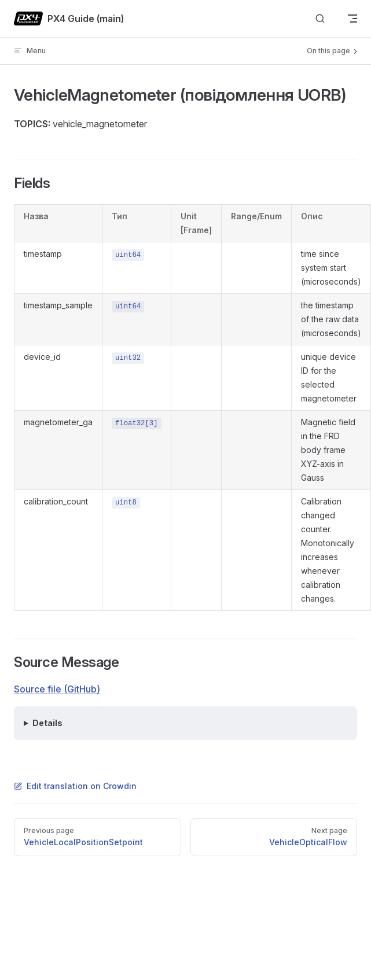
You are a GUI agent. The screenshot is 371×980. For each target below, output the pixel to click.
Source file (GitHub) (57, 689)
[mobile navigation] (352, 19)
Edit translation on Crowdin (75, 786)
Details (47, 723)
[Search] (320, 19)
